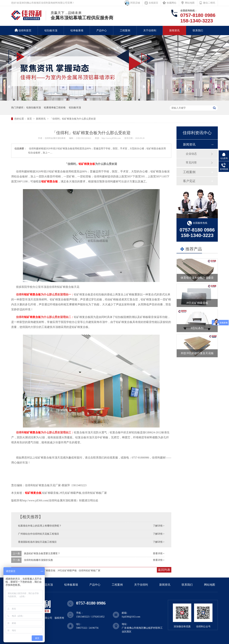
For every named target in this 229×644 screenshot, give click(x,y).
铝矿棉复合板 (87, 164)
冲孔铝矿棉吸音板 (197, 303)
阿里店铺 (135, 3)
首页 (30, 119)
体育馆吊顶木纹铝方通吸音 (197, 278)
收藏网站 (171, 3)
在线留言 (153, 3)
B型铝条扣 (197, 328)
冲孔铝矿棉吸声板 (67, 571)
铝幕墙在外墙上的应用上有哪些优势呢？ (40, 526)
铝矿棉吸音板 (48, 571)
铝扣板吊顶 (51, 30)
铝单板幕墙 (77, 30)
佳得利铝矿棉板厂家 (90, 571)
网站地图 (190, 3)
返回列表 (164, 570)
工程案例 (125, 30)
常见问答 (191, 163)
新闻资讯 (174, 30)
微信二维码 (209, 3)
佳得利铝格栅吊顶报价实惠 (38, 560)
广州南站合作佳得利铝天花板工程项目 (39, 534)
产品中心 (102, 30)
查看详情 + (159, 553)
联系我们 (198, 30)
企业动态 (191, 154)
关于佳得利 (150, 30)
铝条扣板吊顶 (34, 108)
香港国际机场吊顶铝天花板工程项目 (37, 542)
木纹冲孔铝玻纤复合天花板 (197, 353)
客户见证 (189, 181)
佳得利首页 (23, 30)
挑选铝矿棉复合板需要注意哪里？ (42, 553)
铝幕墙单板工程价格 (55, 108)
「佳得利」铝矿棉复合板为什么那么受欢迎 (73, 119)
